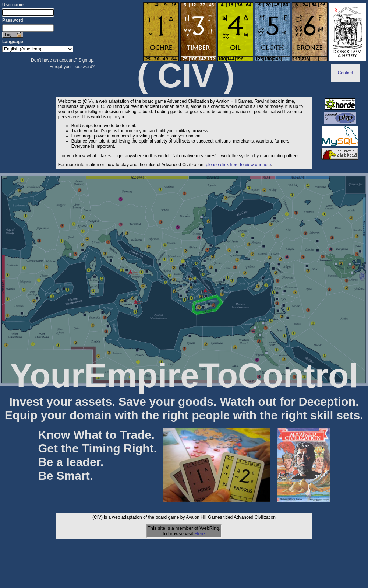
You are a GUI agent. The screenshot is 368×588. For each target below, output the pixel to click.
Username (13, 5)
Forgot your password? (72, 67)
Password (13, 20)
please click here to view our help (238, 165)
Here (200, 534)
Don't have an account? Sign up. (63, 60)
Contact (345, 73)
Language (13, 42)
